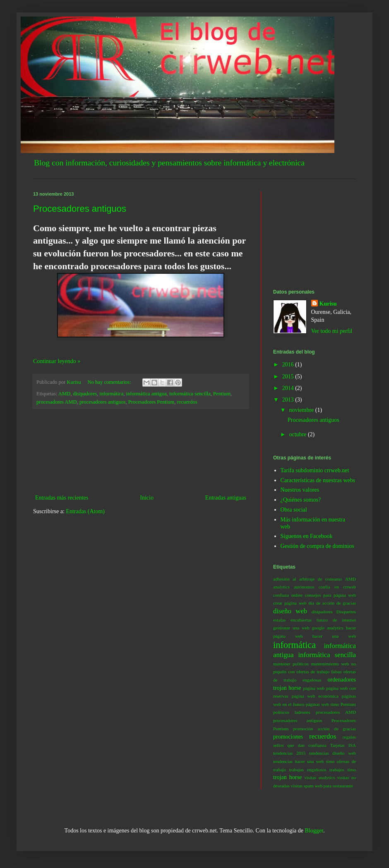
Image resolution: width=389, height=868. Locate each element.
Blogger (314, 831)
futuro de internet (336, 620)
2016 (289, 365)
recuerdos (187, 402)
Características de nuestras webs (318, 480)
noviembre (302, 410)
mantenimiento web (330, 664)
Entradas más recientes (62, 498)
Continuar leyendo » (57, 361)
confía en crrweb (337, 587)
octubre (298, 434)
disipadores (85, 394)
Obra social (294, 510)
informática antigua (146, 394)
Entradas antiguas (226, 498)
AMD (64, 394)
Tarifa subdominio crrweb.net (315, 470)
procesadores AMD (57, 402)
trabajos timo (343, 770)
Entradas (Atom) (85, 511)
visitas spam (302, 786)
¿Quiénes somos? (301, 500)
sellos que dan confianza (300, 745)
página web (314, 688)
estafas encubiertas (292, 620)
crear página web (290, 603)
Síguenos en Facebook (307, 536)
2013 (289, 400)
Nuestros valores (300, 490)
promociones (288, 737)
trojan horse (287, 777)
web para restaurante (334, 786)
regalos (349, 737)
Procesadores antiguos (80, 209)
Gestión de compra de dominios (317, 546)
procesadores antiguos (103, 402)
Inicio (147, 498)
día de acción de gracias (332, 603)
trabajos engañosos (308, 770)
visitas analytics (319, 777)
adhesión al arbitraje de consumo (307, 579)
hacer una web (334, 636)
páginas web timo (322, 704)
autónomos (304, 587)
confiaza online (288, 595)
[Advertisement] (141, 451)
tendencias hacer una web (298, 761)
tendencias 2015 (289, 753)
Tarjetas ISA (343, 745)
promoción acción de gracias (324, 729)
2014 (289, 388)
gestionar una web (291, 628)
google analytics (328, 628)
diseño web (290, 611)
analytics (281, 587)
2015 (289, 377)
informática (111, 394)
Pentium (222, 394)
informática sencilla (190, 394)
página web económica (315, 696)
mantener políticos (291, 664)
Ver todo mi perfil (332, 331)
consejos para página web (330, 595)
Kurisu (328, 304)
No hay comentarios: (110, 382)
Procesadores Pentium (151, 402)
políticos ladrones (292, 712)
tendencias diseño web (333, 753)
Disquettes (346, 612)
